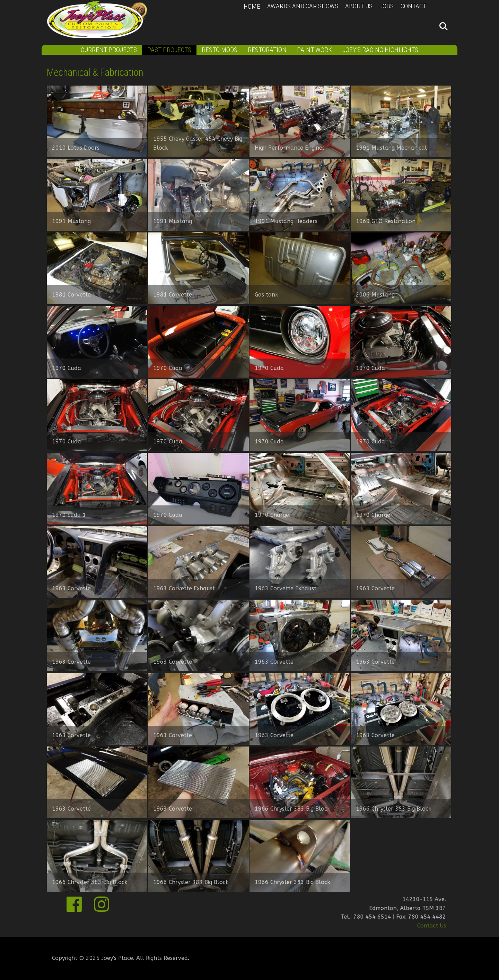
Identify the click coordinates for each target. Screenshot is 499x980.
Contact (413, 6)
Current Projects (109, 50)
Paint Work (314, 50)
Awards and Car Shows (303, 6)
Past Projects (169, 50)
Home (252, 6)
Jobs (387, 6)
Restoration (267, 50)
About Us (359, 6)
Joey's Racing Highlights (380, 50)
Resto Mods (220, 50)
